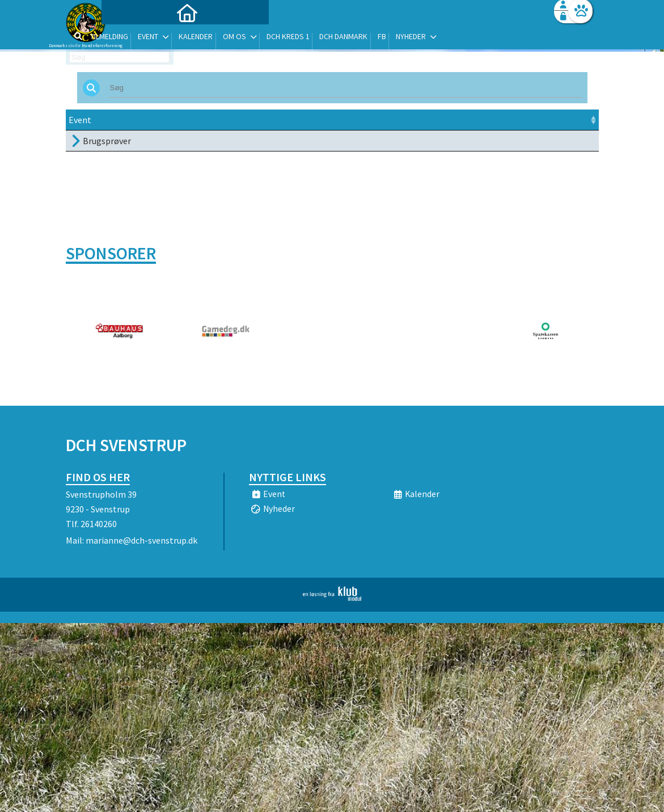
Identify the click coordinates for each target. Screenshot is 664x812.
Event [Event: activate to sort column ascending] (80, 120)
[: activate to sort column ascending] (572, 120)
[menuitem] (137, 38)
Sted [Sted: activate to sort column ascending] (328, 120)
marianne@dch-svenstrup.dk (141, 540)
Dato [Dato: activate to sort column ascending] (200, 120)
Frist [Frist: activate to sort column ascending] (285, 120)
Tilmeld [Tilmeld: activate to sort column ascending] (501, 120)
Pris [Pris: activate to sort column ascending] (449, 120)
